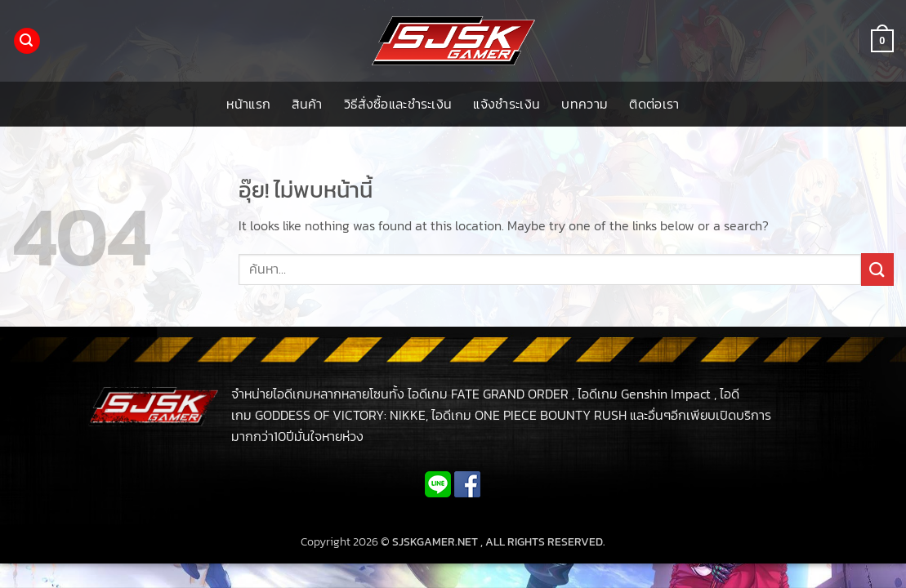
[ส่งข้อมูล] (877, 269)
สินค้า (307, 104)
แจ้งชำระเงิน (507, 104)
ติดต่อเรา (654, 104)
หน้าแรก (248, 104)
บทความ (585, 104)
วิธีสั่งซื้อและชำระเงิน (398, 104)
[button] (27, 41)
